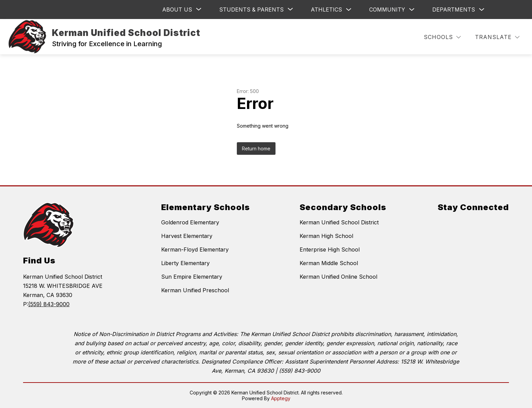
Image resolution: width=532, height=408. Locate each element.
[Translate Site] (497, 37)
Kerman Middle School (329, 263)
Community (387, 10)
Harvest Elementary (187, 236)
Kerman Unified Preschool (195, 290)
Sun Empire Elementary (192, 277)
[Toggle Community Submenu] (412, 10)
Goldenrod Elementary (190, 222)
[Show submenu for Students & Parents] (251, 10)
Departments (454, 10)
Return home (256, 149)
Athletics (326, 10)
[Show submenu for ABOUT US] (177, 10)
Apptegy (281, 398)
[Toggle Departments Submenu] (482, 10)
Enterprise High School (330, 249)
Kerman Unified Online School (338, 277)
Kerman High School (326, 236)
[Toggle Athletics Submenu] (349, 10)
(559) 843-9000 (49, 304)
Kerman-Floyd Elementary (195, 249)
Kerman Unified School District (339, 222)
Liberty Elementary (185, 263)
